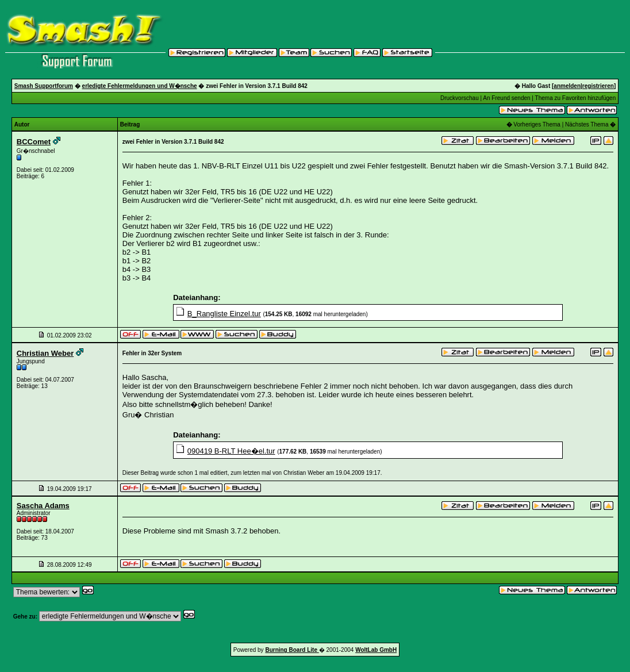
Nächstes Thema (587, 124)
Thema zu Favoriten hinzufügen (576, 98)
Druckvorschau (460, 98)
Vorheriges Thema (537, 124)
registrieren (598, 86)
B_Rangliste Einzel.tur (224, 314)
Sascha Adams (43, 506)
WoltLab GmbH (376, 650)
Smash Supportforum (44, 86)
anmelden (567, 86)
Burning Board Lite (292, 650)
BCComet (34, 142)
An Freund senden (506, 98)
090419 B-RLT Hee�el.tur (231, 451)
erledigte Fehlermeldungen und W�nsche (140, 86)
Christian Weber (45, 353)
